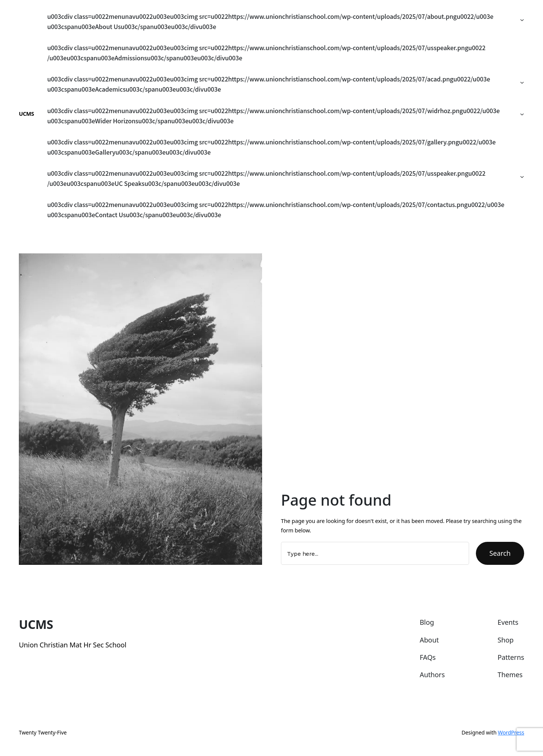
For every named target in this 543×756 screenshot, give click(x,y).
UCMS (26, 113)
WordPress (511, 732)
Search (500, 553)
